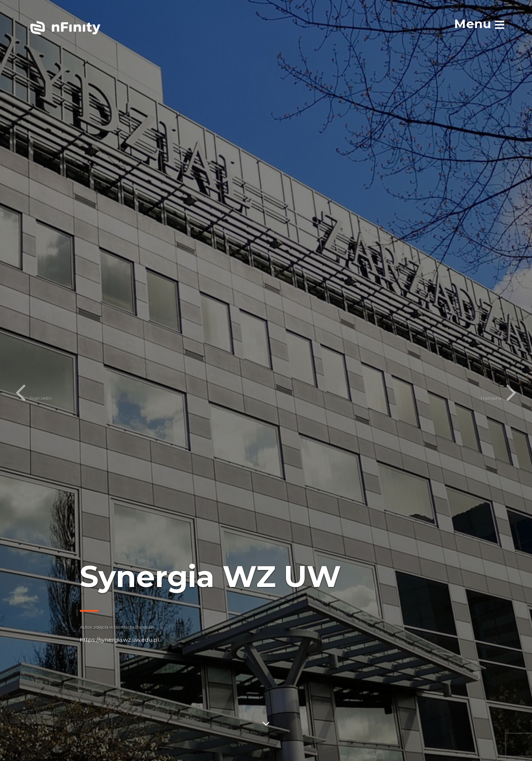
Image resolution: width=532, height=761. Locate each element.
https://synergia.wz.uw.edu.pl (119, 640)
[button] (19, 380)
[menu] (479, 24)
